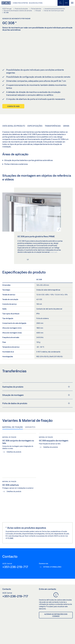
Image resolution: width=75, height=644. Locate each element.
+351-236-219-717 (15, 567)
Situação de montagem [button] (36, 395)
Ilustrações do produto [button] (36, 387)
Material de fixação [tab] (13, 427)
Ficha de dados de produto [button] (36, 403)
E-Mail (11, 538)
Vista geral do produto (14, 126)
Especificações (35, 126)
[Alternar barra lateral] (66, 3)
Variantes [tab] (30, 427)
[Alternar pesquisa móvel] (60, 3)
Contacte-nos (13, 106)
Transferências (53, 126)
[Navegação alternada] (72, 3)
